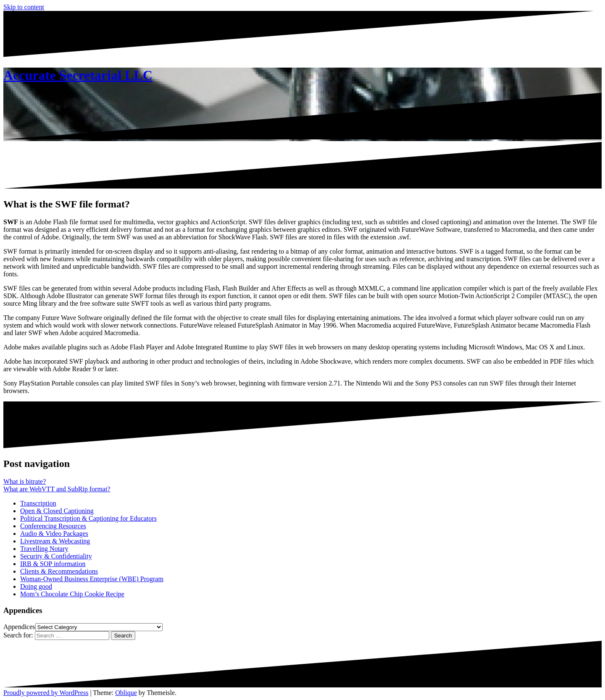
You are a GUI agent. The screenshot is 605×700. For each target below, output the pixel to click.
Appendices (19, 627)
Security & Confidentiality (56, 556)
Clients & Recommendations (59, 571)
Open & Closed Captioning (57, 511)
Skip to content (24, 7)
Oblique (126, 693)
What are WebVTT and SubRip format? (57, 489)
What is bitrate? (25, 481)
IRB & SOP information (53, 564)
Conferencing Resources (53, 526)
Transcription (38, 503)
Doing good (36, 586)
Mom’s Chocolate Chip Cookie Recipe (72, 594)
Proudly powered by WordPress (46, 693)
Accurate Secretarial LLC (78, 75)
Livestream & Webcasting (55, 541)
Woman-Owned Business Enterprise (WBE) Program (92, 579)
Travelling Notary (44, 549)
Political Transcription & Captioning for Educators (88, 518)
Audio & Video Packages (54, 534)
